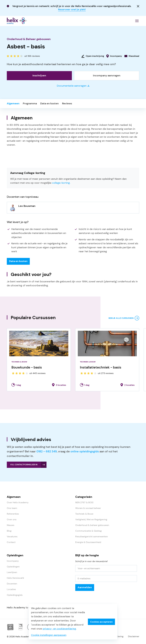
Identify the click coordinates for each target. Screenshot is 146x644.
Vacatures (12, 538)
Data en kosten (49, 105)
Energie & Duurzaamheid (88, 544)
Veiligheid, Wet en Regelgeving (91, 521)
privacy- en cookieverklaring (59, 629)
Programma (30, 105)
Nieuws (11, 527)
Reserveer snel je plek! (72, 10)
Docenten (12, 585)
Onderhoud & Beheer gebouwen (29, 40)
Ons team (12, 510)
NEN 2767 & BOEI (84, 504)
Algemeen (13, 105)
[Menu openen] (137, 21)
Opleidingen (13, 568)
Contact (11, 544)
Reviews (67, 105)
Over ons (12, 521)
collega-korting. (61, 184)
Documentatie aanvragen (73, 87)
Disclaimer (134, 638)
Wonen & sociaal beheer (88, 510)
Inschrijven (39, 77)
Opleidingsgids (15, 597)
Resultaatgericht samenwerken (91, 538)
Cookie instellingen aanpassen (49, 635)
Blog (9, 533)
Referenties (13, 516)
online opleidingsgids (85, 453)
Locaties (11, 591)
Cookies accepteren (101, 622)
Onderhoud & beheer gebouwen (92, 527)
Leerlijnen (12, 574)
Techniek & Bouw (84, 516)
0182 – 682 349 (47, 453)
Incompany (13, 563)
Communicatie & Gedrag (88, 533)
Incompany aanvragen (107, 77)
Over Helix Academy (18, 504)
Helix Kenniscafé (15, 580)
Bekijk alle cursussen (121, 319)
